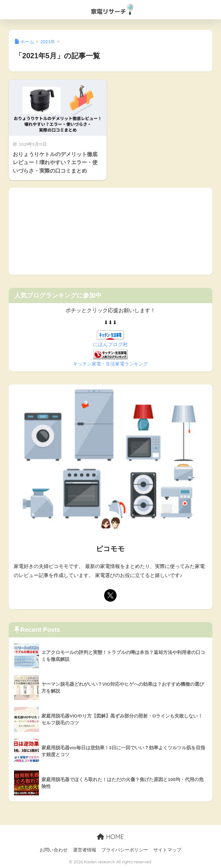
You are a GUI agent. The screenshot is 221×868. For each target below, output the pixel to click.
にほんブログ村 (110, 344)
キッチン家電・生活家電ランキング (110, 364)
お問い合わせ (54, 850)
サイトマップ (167, 850)
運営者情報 (85, 850)
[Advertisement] (110, 231)
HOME (110, 837)
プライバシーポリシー (125, 850)
